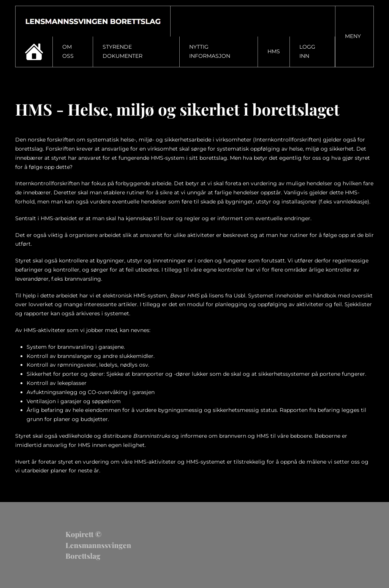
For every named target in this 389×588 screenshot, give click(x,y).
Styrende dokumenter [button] (123, 51)
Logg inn (307, 51)
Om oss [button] (68, 51)
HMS (274, 51)
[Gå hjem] (93, 21)
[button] (355, 37)
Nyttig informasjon (210, 51)
